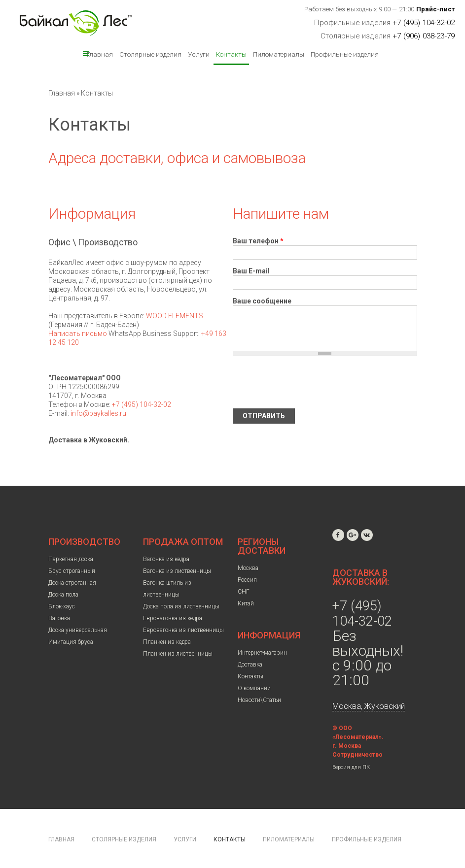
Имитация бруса (71, 642)
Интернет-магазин (262, 653)
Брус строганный (72, 571)
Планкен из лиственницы (178, 654)
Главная (100, 54)
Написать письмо (78, 334)
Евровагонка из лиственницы (183, 630)
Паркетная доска (71, 559)
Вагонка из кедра (166, 559)
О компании (254, 688)
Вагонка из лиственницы (177, 571)
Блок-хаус (62, 606)
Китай (246, 603)
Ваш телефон (258, 241)
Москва (248, 568)
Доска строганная (72, 583)
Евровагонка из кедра (173, 618)
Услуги (199, 54)
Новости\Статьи (259, 700)
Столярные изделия (150, 54)
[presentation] (308, 382)
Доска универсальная (78, 630)
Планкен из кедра (167, 642)
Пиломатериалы (279, 54)
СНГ (244, 592)
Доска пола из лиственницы (181, 606)
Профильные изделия (345, 54)
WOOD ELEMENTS (175, 316)
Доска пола (63, 595)
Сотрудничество (358, 755)
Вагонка (59, 618)
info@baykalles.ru (98, 413)
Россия (247, 580)
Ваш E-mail (251, 271)
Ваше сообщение (262, 301)
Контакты (231, 54)
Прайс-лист (436, 9)
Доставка (250, 665)
